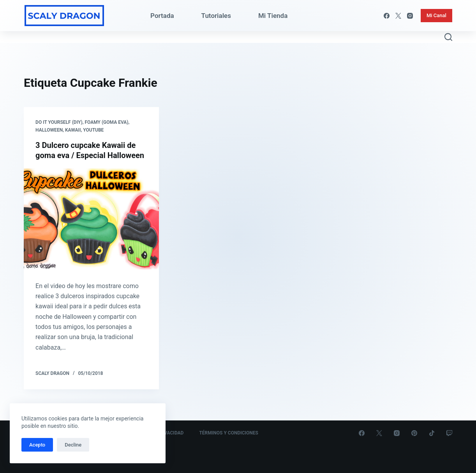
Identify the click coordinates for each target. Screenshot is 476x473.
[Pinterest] (414, 433)
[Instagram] (410, 16)
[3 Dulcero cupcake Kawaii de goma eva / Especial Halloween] (91, 219)
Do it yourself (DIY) (59, 122)
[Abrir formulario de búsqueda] (448, 37)
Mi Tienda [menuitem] (273, 16)
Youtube (93, 130)
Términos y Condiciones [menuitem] (229, 433)
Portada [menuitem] (162, 16)
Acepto (37, 445)
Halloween (49, 130)
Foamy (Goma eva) (106, 122)
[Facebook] (387, 16)
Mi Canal (436, 15)
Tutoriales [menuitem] (216, 16)
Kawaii (73, 130)
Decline (73, 445)
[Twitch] (449, 433)
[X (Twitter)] (398, 16)
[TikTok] (432, 433)
